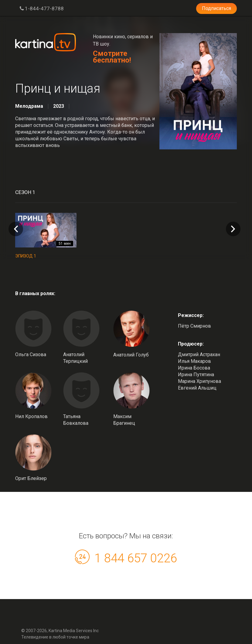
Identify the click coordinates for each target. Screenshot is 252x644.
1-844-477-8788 (42, 9)
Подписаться (216, 8)
